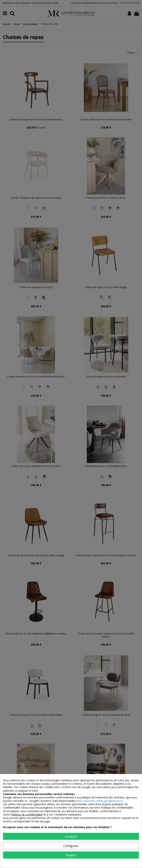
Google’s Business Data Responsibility (53, 801)
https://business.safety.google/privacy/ (100, 801)
